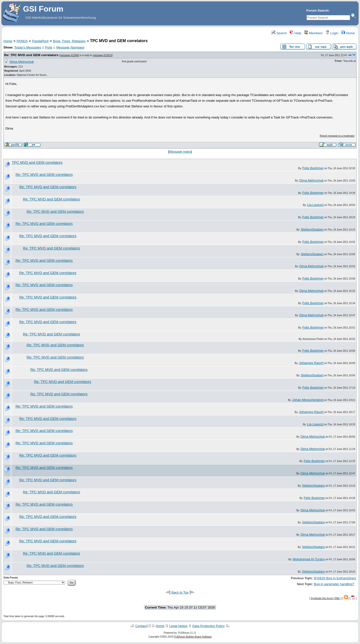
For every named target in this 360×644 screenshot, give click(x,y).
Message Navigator (70, 47)
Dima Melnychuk (22, 62)
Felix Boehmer (313, 168)
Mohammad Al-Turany (309, 559)
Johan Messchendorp (308, 400)
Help (296, 33)
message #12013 (102, 55)
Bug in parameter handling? (334, 584)
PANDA (22, 41)
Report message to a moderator (337, 136)
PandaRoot (40, 41)
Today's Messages (27, 47)
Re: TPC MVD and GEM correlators (31, 55)
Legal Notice (178, 626)
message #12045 (69, 55)
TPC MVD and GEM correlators (37, 163)
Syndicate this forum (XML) (326, 598)
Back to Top (180, 592)
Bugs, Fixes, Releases (69, 41)
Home (348, 33)
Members (313, 33)
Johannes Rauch (311, 363)
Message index (180, 152)
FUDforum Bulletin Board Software (193, 637)
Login (332, 33)
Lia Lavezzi (315, 205)
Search (279, 33)
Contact (141, 626)
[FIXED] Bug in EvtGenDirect (335, 578)
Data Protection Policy (208, 626)
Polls (49, 47)
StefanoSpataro (312, 229)
